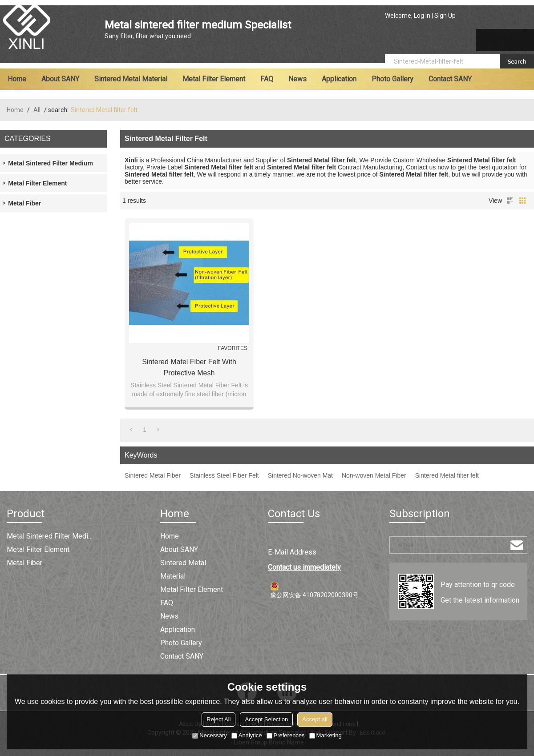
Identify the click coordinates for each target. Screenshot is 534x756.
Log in (422, 16)
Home (17, 79)
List (510, 201)
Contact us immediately (304, 567)
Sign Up (445, 16)
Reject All (218, 719)
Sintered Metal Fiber (153, 475)
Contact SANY (450, 79)
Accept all (315, 719)
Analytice (247, 735)
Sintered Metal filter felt (447, 475)
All (37, 110)
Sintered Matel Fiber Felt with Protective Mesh (189, 367)
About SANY (60, 79)
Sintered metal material (131, 79)
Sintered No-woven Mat (300, 475)
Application (339, 79)
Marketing (326, 735)
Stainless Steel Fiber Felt (224, 475)
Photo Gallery (392, 79)
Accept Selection (266, 719)
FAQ (267, 79)
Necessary (209, 735)
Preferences (286, 735)
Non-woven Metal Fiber (374, 475)
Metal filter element (214, 79)
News (297, 79)
